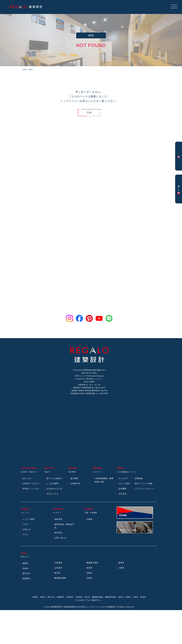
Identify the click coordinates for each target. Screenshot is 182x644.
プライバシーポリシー (145, 489)
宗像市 (89, 573)
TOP (89, 113)
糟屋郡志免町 (60, 578)
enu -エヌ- (27, 478)
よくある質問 (52, 484)
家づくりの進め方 (54, 478)
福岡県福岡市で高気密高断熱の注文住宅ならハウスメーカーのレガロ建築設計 (83, 607)
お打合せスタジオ (54, 489)
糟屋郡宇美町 (92, 563)
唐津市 (121, 563)
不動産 (89, 519)
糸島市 (25, 568)
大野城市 (58, 563)
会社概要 (122, 489)
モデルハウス (52, 494)
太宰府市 (58, 568)
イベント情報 (28, 519)
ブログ (25, 524)
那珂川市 (26, 573)
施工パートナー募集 (144, 484)
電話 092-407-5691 (89, 373)
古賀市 (89, 578)
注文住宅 (122, 494)
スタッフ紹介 (124, 484)
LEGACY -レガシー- (32, 484)
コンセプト (123, 478)
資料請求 (58, 519)
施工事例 (74, 478)
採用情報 (139, 478)
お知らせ (26, 529)
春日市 (57, 573)
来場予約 (58, 533)
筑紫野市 (26, 579)
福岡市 (25, 563)
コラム (25, 534)
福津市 (89, 568)
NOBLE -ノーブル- (31, 489)
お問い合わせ (60, 538)
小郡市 (121, 568)
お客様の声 (75, 484)
